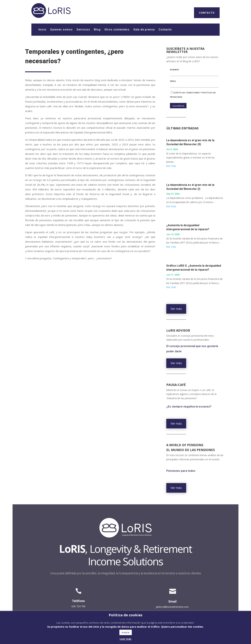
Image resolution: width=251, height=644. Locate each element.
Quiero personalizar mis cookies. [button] (182, 627)
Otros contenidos (117, 30)
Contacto (165, 30)
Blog (97, 30)
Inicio (42, 30)
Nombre (174, 70)
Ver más (176, 309)
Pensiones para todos (181, 472)
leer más (171, 166)
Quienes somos (61, 30)
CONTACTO (207, 13)
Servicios (83, 30)
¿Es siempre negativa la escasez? (189, 407)
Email (173, 81)
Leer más (126, 639)
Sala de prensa (144, 30)
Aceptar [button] (126, 632)
